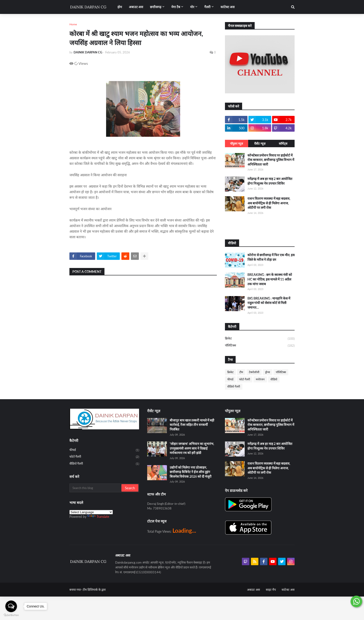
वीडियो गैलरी (234, 387)
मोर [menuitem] (192, 7)
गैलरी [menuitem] (207, 7)
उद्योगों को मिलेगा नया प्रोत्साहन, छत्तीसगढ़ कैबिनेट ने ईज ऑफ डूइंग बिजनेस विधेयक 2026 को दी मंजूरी (191, 472)
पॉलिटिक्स (260, 346)
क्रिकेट (260, 339)
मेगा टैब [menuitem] (176, 7)
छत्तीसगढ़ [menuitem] (156, 7)
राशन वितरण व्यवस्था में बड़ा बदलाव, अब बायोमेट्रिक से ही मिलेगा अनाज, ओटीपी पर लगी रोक (269, 203)
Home (73, 24)
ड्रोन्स (268, 372)
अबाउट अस (253, 590)
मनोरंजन (260, 379)
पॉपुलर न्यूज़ (237, 144)
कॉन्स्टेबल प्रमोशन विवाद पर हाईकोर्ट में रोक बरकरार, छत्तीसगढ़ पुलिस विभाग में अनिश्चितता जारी (271, 160)
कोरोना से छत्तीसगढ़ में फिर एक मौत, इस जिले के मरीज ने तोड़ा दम (271, 257)
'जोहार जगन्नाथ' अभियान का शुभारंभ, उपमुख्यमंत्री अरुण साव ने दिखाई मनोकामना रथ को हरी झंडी (192, 448)
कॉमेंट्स (283, 144)
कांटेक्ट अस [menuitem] (227, 7)
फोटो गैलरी (245, 379)
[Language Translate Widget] (91, 512)
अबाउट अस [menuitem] (136, 7)
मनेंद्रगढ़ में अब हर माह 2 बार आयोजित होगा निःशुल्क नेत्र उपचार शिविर (270, 181)
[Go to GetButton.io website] (11, 615)
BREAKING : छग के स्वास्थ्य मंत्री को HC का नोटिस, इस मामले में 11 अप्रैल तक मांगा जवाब (270, 279)
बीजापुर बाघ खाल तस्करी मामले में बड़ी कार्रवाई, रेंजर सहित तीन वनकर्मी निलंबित (192, 425)
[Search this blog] (96, 488)
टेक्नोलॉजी (254, 372)
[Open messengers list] (11, 606)
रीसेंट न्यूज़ (260, 144)
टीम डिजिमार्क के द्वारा (94, 590)
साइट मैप (271, 590)
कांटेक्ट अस (288, 590)
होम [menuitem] (120, 7)
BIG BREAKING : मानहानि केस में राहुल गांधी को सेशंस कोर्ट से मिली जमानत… (269, 303)
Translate (98, 517)
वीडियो (274, 379)
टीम (241, 372)
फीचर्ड (230, 379)
